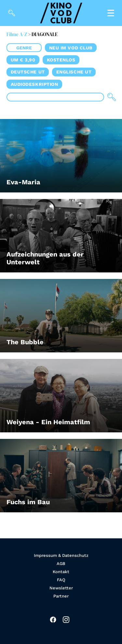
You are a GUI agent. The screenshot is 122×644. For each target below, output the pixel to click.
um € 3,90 (23, 60)
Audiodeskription (34, 84)
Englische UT (74, 72)
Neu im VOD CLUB (71, 48)
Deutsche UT (28, 72)
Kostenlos (61, 60)
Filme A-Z (17, 34)
